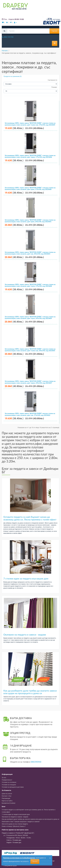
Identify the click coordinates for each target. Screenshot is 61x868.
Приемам (35, 861)
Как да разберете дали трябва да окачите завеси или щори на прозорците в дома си (30, 692)
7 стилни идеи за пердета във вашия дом (26, 578)
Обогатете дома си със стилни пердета (15, 824)
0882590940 (36, 762)
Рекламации (6, 798)
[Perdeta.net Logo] (15, 7)
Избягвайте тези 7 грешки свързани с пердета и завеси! (21, 822)
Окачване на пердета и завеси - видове (25, 635)
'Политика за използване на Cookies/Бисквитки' (19, 858)
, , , (16, 835)
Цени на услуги (7, 794)
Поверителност (7, 780)
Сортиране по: (53, 80)
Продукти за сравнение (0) (13, 76)
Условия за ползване (9, 782)
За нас (4, 778)
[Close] (50, 858)
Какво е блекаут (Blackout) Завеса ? (14, 826)
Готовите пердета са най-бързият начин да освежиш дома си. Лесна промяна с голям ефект (30, 518)
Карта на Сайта (7, 801)
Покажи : (54, 87)
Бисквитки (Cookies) (9, 803)
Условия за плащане (9, 785)
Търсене (54, 31)
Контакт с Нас (7, 796)
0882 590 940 (8, 37)
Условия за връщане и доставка (13, 787)
